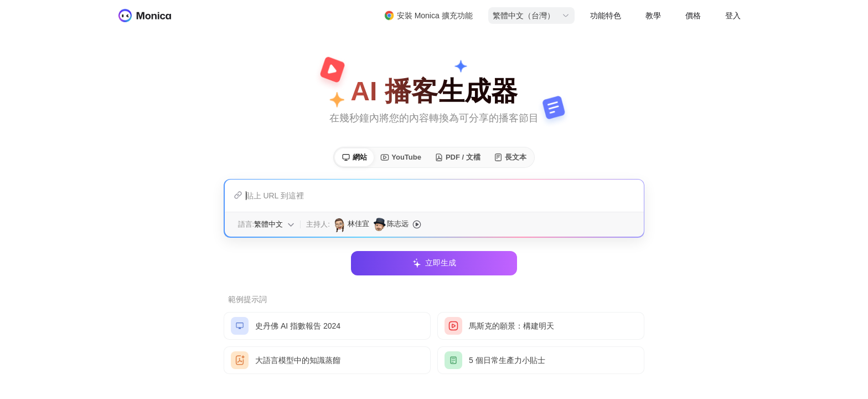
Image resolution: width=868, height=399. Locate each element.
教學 (653, 16)
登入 (733, 16)
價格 (693, 16)
